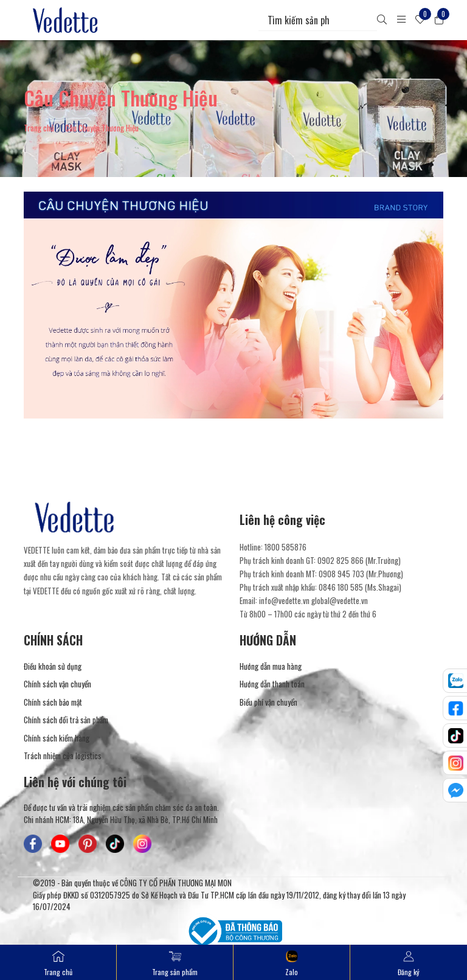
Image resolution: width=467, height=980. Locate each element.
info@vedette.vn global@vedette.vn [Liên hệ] (313, 600)
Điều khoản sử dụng (53, 666)
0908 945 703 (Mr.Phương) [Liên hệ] (361, 574)
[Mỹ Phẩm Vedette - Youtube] (60, 844)
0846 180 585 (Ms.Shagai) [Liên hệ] (360, 587)
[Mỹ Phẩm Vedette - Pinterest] (88, 844)
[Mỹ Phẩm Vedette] (66, 20)
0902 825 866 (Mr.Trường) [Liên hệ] (359, 560)
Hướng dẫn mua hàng (271, 666)
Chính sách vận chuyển (57, 684)
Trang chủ (39, 128)
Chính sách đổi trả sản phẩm (66, 720)
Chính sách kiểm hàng (57, 738)
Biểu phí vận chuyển (268, 702)
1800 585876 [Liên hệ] (285, 547)
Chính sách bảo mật (53, 702)
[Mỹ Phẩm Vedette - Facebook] (33, 844)
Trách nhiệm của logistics (63, 756)
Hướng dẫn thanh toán (272, 684)
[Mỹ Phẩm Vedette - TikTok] (115, 844)
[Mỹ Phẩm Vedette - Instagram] (142, 844)
